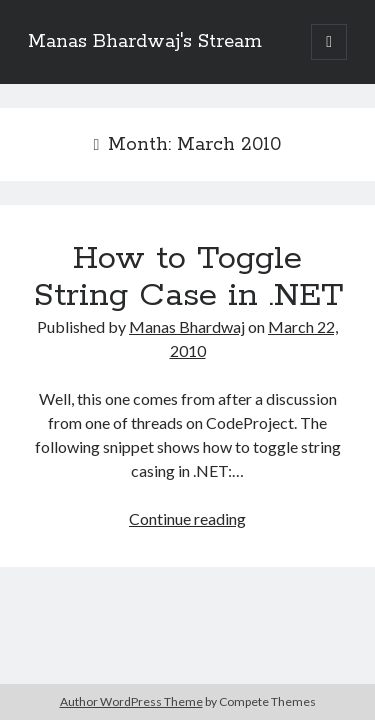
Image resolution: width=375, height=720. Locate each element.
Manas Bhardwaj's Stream (145, 42)
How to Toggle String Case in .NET (188, 277)
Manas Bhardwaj (187, 326)
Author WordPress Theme (131, 701)
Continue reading (187, 518)
